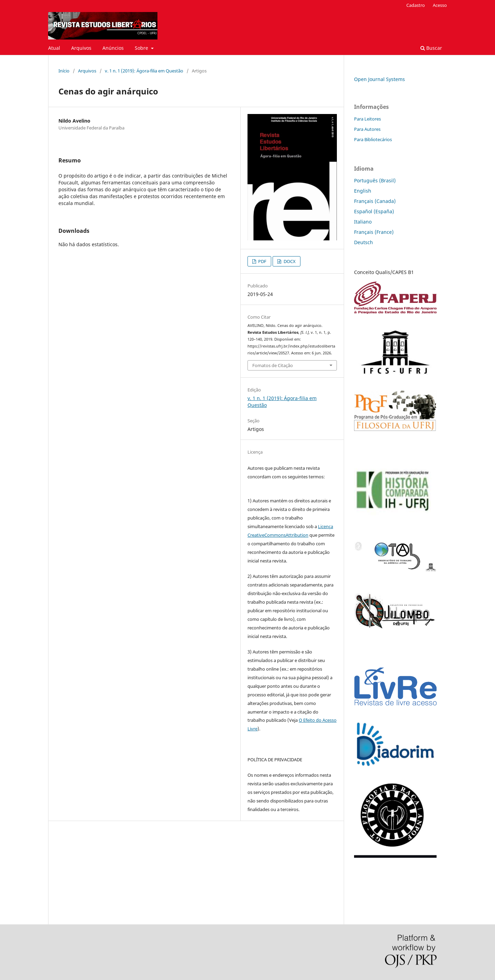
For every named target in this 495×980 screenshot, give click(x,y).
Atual (54, 48)
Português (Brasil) (375, 180)
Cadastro (416, 5)
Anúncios (113, 48)
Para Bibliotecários (373, 139)
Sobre (142, 48)
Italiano (363, 222)
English (363, 191)
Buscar (431, 48)
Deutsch (364, 242)
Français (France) (374, 232)
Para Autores (367, 129)
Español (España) (374, 211)
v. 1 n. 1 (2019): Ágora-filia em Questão (144, 71)
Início (64, 71)
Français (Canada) (375, 201)
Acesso (440, 5)
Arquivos (81, 48)
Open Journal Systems (379, 79)
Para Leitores (367, 119)
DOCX (289, 261)
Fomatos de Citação (273, 365)
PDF (262, 261)
